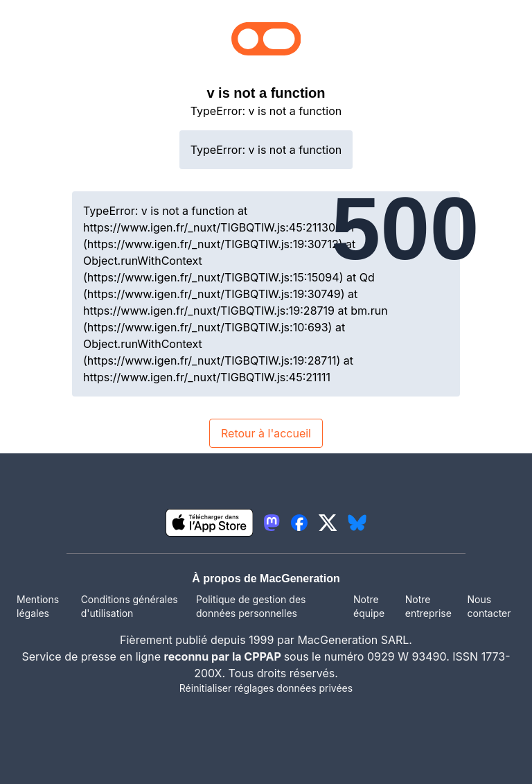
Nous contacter (489, 606)
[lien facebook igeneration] (299, 523)
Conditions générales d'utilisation (130, 606)
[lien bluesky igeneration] (357, 523)
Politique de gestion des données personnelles (251, 606)
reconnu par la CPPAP (224, 656)
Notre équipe (369, 606)
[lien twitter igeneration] (328, 523)
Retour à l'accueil (266, 433)
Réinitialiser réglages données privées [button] (266, 688)
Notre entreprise (428, 606)
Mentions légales (38, 606)
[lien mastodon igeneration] (272, 523)
